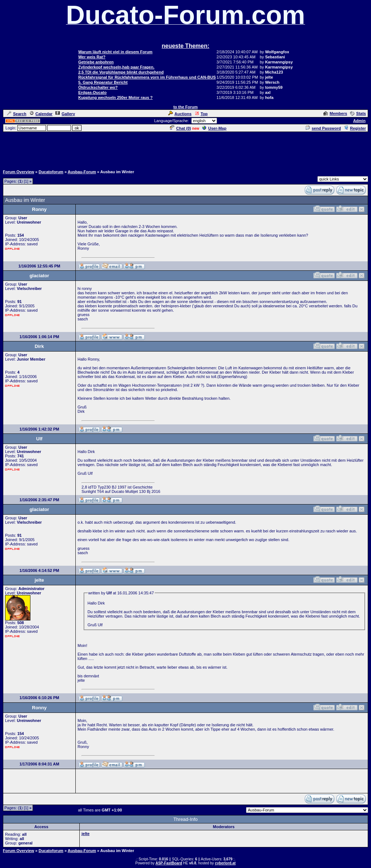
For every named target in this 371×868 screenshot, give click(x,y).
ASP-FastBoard (169, 863)
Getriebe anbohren (96, 62)
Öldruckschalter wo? (98, 87)
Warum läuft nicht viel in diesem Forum (115, 52)
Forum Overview (18, 172)
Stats (358, 113)
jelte (86, 834)
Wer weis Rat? (92, 57)
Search (17, 114)
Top (201, 114)
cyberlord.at (225, 863)
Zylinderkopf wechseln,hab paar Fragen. (116, 67)
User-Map (214, 128)
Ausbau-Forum (82, 172)
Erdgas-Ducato (92, 92)
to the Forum (185, 107)
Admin (359, 121)
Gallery (65, 114)
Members (335, 113)
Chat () (180, 128)
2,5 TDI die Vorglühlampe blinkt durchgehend (121, 72)
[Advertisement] (185, 149)
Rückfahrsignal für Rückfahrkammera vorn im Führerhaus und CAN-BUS (147, 77)
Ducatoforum (51, 172)
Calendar (41, 114)
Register (355, 128)
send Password (323, 128)
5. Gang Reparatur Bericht (103, 82)
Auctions (180, 114)
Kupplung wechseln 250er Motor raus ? (115, 97)
